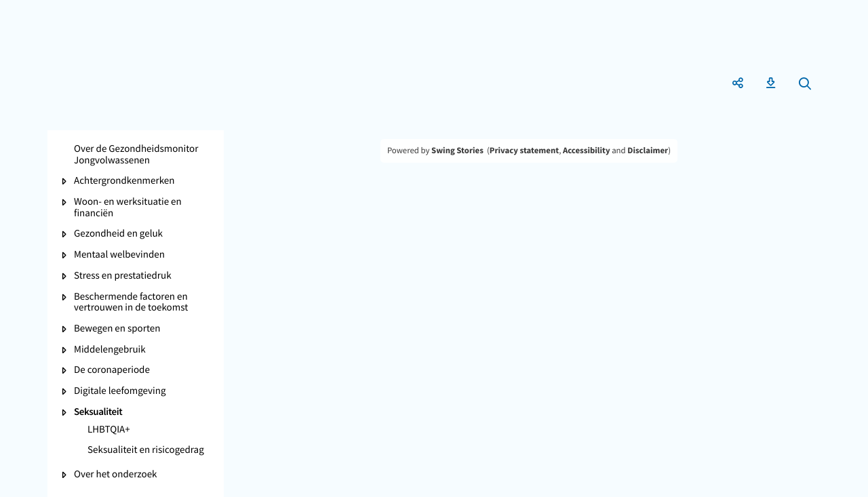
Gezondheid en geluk (118, 234)
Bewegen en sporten (117, 329)
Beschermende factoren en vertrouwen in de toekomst (131, 303)
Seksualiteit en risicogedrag (146, 451)
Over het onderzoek (116, 475)
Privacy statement (524, 151)
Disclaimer (648, 151)
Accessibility (587, 151)
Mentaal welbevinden (119, 255)
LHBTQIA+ (109, 430)
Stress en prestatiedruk (123, 276)
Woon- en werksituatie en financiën (128, 208)
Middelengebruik (110, 350)
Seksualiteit (98, 413)
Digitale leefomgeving (120, 392)
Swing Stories (457, 151)
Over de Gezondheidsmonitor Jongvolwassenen (136, 155)
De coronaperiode (112, 371)
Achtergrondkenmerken (124, 181)
